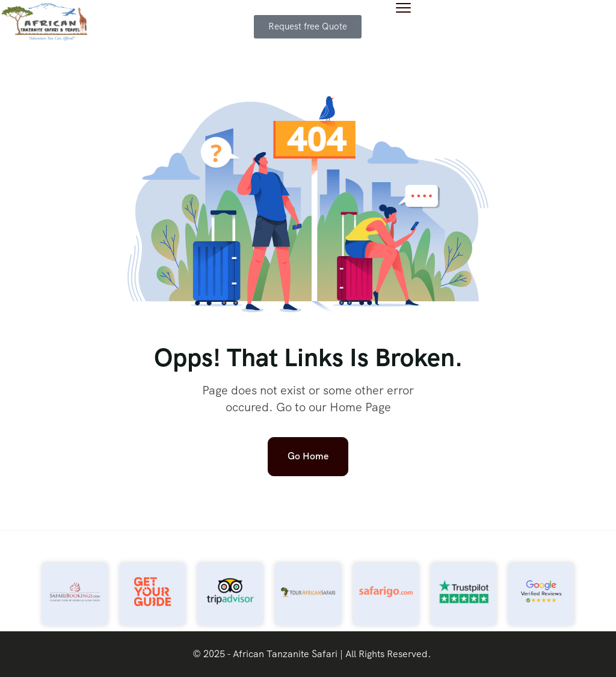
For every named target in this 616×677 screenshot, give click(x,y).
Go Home (308, 456)
